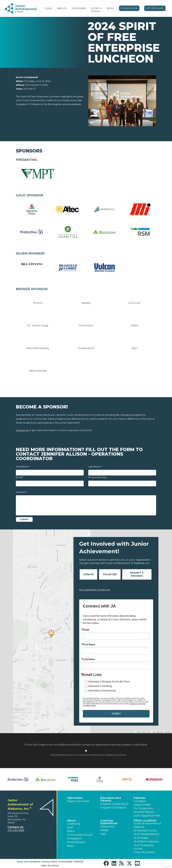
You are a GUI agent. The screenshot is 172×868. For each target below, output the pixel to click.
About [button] (71, 821)
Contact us (22, 430)
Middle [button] (104, 830)
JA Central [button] (53, 865)
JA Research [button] (75, 839)
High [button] (103, 834)
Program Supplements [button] (114, 804)
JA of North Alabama (146, 842)
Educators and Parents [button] (111, 799)
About (61, 8)
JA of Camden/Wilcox (146, 834)
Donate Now (129, 8)
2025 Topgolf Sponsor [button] (147, 816)
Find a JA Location (144, 852)
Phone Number (97, 477)
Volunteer (110, 574)
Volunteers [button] (75, 798)
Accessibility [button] (66, 862)
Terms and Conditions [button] (28, 862)
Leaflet (138, 732)
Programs (79, 8)
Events (96, 8)
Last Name (95, 467)
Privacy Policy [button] (50, 862)
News (111, 8)
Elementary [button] (107, 826)
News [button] (70, 846)
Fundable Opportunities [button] (142, 803)
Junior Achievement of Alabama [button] (147, 825)
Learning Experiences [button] (109, 822)
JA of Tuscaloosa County (143, 847)
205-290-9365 (16, 830)
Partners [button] (140, 798)
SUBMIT (116, 714)
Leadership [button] (74, 824)
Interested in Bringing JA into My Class (109, 682)
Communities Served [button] (80, 835)
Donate (88, 574)
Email (20, 477)
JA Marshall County (145, 831)
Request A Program (137, 574)
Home (48, 8)
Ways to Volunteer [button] (78, 801)
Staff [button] (70, 828)
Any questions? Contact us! (95, 590)
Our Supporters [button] (143, 808)
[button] (66, 8)
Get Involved (155, 8)
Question (22, 492)
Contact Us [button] (15, 827)
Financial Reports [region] (144, 812)
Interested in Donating (100, 686)
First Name (23, 467)
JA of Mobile (141, 838)
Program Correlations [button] (113, 808)
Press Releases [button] (76, 842)
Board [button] (71, 831)
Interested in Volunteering (102, 691)
